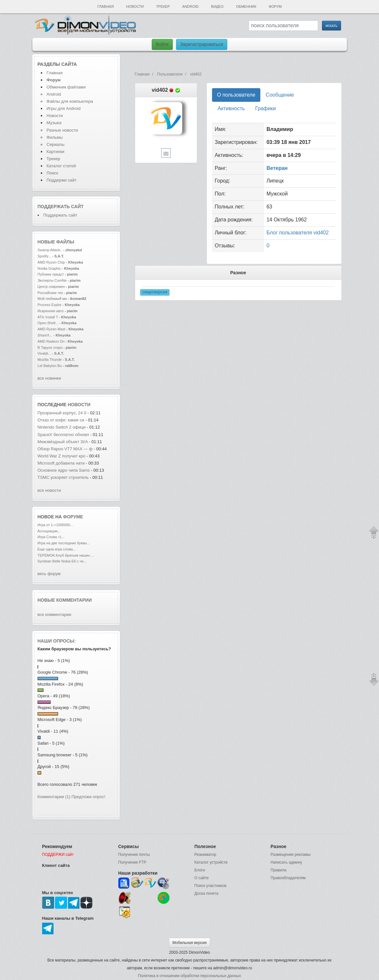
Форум (275, 6)
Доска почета (207, 893)
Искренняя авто (51, 311)
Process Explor (50, 305)
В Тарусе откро (50, 348)
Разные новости (62, 130)
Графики (266, 108)
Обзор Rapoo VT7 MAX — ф (65, 449)
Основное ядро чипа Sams (64, 470)
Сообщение (280, 95)
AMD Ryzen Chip (51, 262)
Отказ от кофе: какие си (61, 420)
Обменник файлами (66, 87)
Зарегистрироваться (202, 44)
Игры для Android (64, 108)
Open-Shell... (48, 323)
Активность (231, 108)
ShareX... (45, 335)
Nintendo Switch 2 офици (62, 427)
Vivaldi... (44, 353)
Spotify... (44, 256)
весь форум (49, 574)
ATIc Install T (48, 317)
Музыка (54, 123)
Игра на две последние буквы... (64, 543)
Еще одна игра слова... (57, 549)
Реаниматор (206, 855)
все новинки (49, 378)
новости (79, 405)
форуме (73, 517)
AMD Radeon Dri (51, 341)
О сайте (202, 878)
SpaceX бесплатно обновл (63, 435)
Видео (217, 6)
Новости (135, 6)
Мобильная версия (190, 943)
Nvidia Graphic (49, 268)
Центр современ (51, 287)
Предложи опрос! (89, 797)
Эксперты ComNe (52, 280)
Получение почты (134, 855)
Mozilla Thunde (50, 360)
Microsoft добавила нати (61, 463)
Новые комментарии (65, 600)
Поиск (53, 173)
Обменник (246, 6)
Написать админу (286, 862)
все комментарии (54, 614)
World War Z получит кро (62, 456)
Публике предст (51, 274)
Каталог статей (61, 166)
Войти (162, 44)
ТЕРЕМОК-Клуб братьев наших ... (66, 555)
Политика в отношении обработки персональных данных (190, 976)
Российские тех (50, 293)
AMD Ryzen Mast (52, 329)
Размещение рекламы (291, 855)
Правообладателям (288, 878)
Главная (105, 6)
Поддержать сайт (61, 207)
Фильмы (55, 137)
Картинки (56, 152)
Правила (279, 870)
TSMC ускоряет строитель (63, 477)
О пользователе (236, 95)
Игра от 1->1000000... (55, 525)
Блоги (200, 870)
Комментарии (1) (54, 797)
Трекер (163, 6)
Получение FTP (132, 862)
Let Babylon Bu (50, 366)
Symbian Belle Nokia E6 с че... (62, 561)
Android (190, 6)
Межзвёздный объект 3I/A (63, 442)
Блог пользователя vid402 (298, 233)
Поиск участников (211, 886)
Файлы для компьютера (70, 101)
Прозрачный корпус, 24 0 (62, 413)
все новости (49, 490)
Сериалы (56, 144)
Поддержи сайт (62, 180)
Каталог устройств (211, 862)
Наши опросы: (57, 641)
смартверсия (155, 292)
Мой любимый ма (52, 299)
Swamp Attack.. (50, 250)
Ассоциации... (49, 531)
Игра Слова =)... (51, 537)
